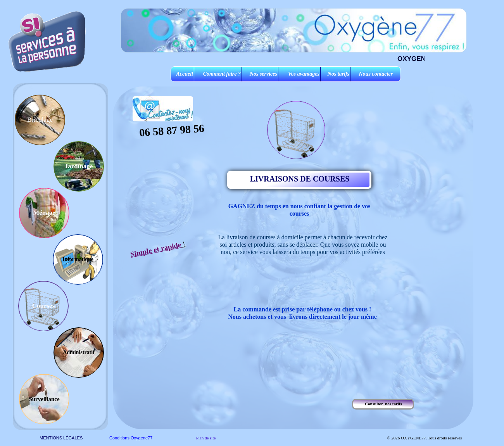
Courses (44, 306)
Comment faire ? (222, 74)
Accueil (185, 74)
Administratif (79, 352)
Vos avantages (304, 74)
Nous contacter (376, 74)
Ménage (44, 213)
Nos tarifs (338, 74)
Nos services (263, 74)
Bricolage (40, 120)
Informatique (78, 259)
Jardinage (79, 166)
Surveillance (44, 399)
